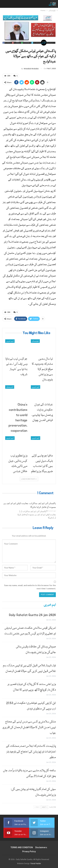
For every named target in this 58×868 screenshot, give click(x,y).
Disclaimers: (41, 847)
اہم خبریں (10, 341)
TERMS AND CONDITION (22, 847)
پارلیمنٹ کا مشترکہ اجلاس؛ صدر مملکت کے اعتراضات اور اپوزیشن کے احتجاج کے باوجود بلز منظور (31, 752)
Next (45, 807)
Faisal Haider (36, 864)
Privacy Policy (29, 851)
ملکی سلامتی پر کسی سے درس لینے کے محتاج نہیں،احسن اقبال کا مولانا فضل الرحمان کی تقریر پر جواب (29, 727)
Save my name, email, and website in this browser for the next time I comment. (30, 587)
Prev (37, 807)
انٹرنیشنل (10, 387)
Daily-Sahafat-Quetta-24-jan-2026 (32, 615)
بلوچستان (35, 341)
